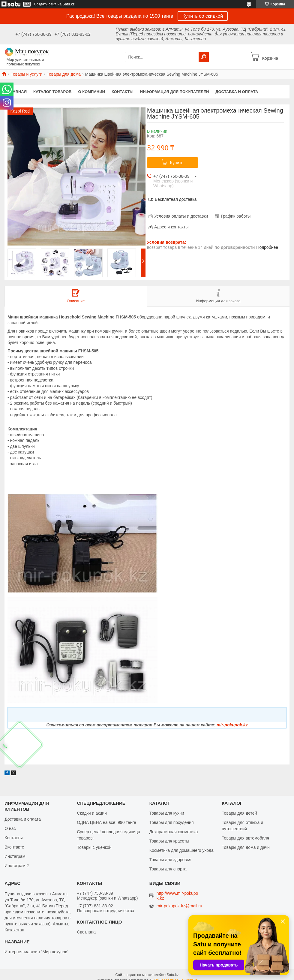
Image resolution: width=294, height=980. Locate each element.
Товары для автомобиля (245, 838)
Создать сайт (45, 4)
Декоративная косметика (174, 832)
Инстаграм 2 (17, 866)
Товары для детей (239, 813)
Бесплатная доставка (176, 199)
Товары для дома (64, 74)
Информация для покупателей (174, 92)
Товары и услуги (26, 74)
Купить (177, 163)
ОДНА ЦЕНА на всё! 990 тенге (106, 822)
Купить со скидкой (203, 16)
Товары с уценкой (94, 847)
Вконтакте (14, 847)
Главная (17, 92)
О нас (10, 828)
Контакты (123, 92)
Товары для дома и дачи (246, 847)
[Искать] (204, 57)
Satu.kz (172, 975)
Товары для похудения (172, 822)
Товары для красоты (169, 841)
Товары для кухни (167, 813)
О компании (92, 92)
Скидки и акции (92, 813)
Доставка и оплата (237, 92)
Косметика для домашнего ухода (181, 850)
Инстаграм (15, 856)
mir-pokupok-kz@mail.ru (179, 906)
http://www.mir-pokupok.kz (177, 896)
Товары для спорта (168, 869)
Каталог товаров (52, 92)
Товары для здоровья (170, 860)
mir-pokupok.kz (232, 725)
